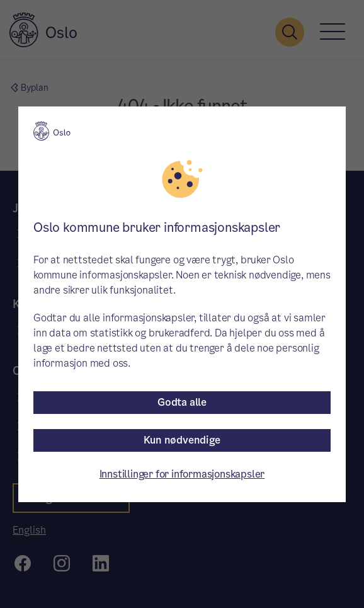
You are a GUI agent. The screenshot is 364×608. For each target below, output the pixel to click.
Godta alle (182, 402)
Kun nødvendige (182, 440)
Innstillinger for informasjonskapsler (182, 474)
